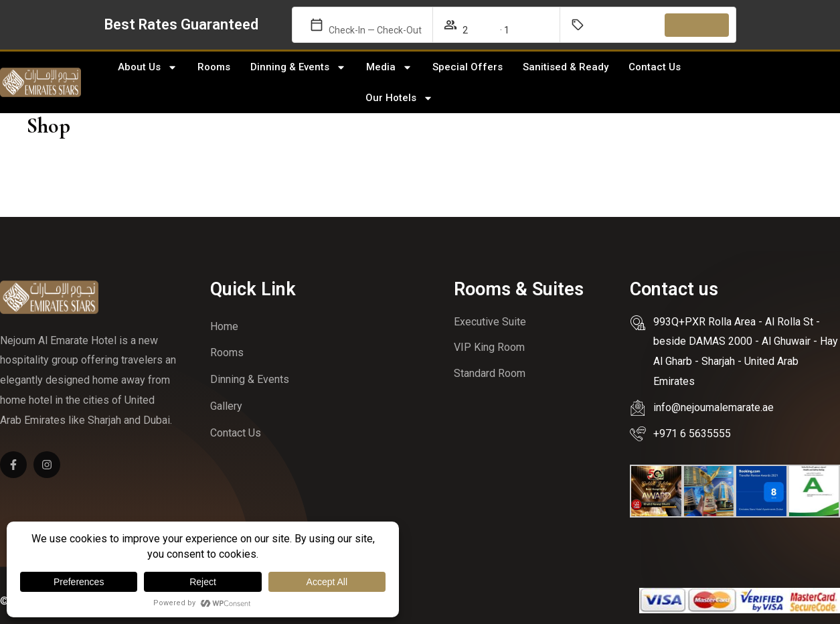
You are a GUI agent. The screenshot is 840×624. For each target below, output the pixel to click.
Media (389, 67)
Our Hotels (399, 98)
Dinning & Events (298, 67)
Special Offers (468, 67)
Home (224, 326)
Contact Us (655, 67)
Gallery (226, 406)
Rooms (214, 67)
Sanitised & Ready (566, 67)
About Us (148, 67)
